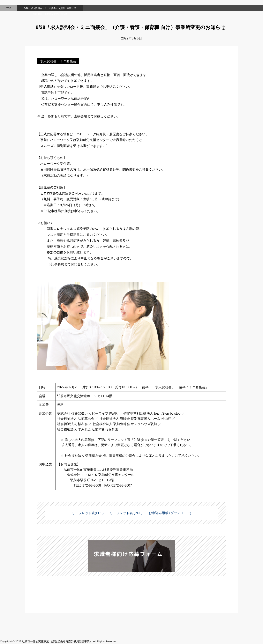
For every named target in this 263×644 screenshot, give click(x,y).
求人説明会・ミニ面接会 (58, 61)
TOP (9, 8)
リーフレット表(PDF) (88, 513)
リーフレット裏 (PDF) (126, 513)
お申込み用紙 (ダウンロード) (170, 513)
